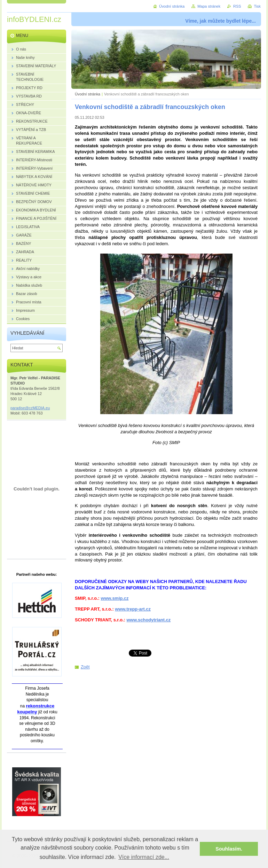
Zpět (85, 667)
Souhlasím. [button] (229, 849)
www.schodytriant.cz (148, 620)
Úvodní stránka (88, 94)
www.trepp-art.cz (133, 609)
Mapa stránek (209, 6)
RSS (237, 6)
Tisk (257, 6)
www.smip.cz (115, 598)
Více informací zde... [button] (144, 857)
